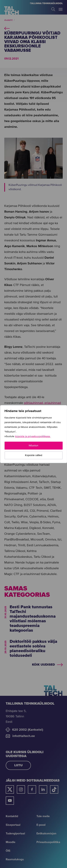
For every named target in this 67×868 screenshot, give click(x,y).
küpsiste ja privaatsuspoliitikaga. (33, 436)
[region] (33, 434)
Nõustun (33, 446)
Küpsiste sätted (34, 455)
